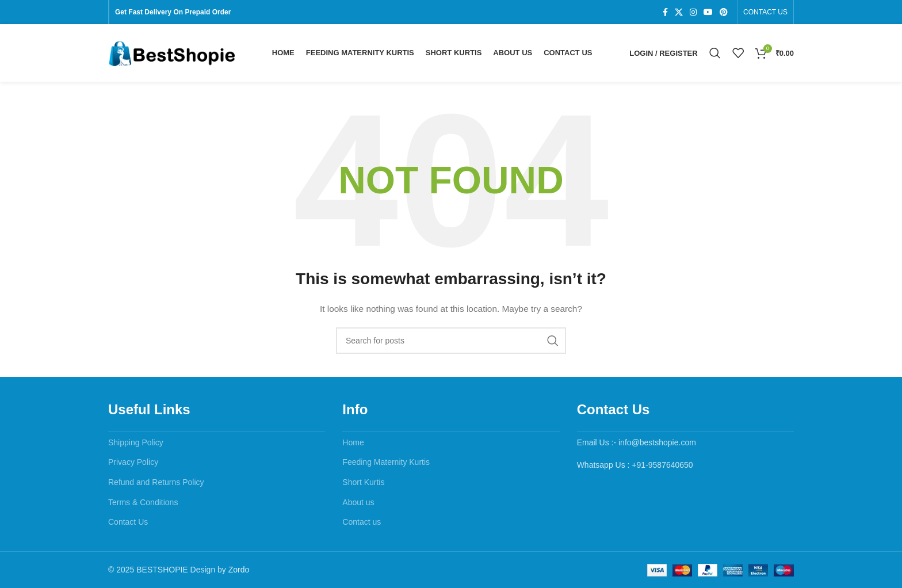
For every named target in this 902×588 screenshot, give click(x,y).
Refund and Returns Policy (156, 482)
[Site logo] (171, 52)
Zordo (239, 570)
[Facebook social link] (665, 12)
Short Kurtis (363, 482)
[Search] (715, 53)
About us (358, 502)
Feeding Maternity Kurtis (386, 462)
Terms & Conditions (143, 502)
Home (353, 442)
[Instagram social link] (693, 12)
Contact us (362, 522)
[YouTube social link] (708, 12)
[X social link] (679, 12)
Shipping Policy (136, 442)
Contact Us (128, 522)
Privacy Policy (133, 462)
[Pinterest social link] (724, 12)
